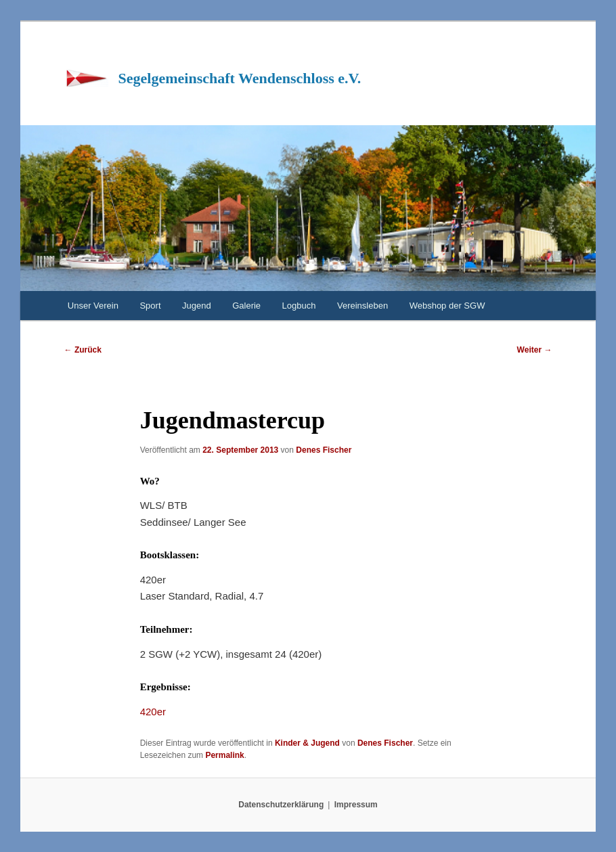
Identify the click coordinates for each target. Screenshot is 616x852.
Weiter (535, 350)
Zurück (83, 350)
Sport (150, 306)
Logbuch (299, 306)
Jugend (197, 306)
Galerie (246, 306)
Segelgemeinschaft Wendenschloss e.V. (240, 78)
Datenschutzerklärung (281, 805)
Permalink (224, 755)
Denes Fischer (324, 450)
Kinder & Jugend (307, 743)
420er (153, 712)
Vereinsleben (362, 306)
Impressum (356, 805)
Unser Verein (93, 306)
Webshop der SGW (447, 306)
